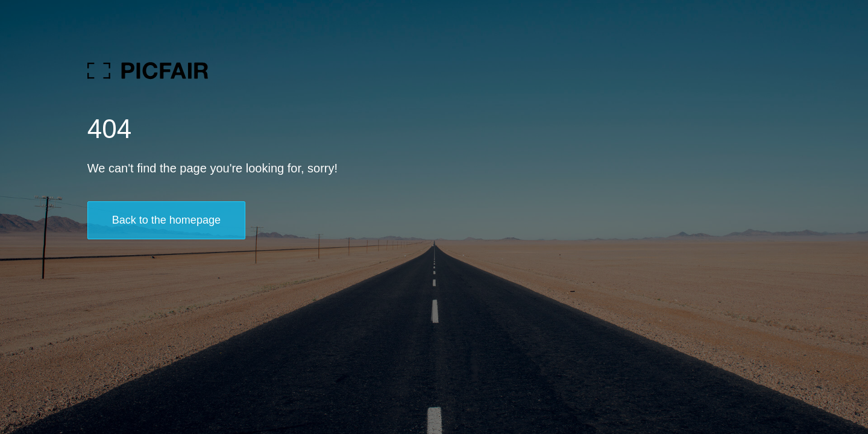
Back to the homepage (166, 220)
